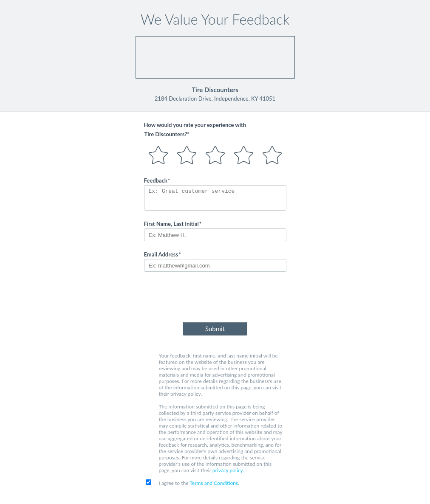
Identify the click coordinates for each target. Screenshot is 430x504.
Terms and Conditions (214, 483)
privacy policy (228, 470)
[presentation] (215, 298)
